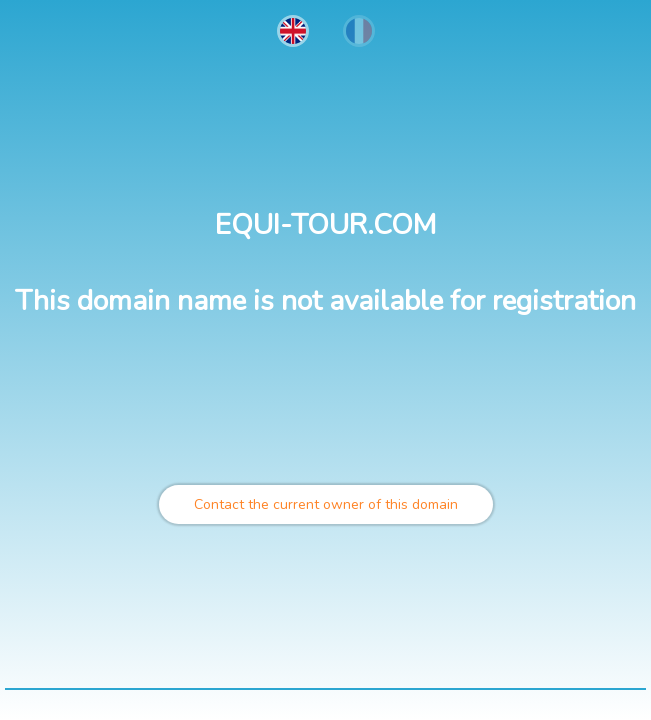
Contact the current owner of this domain (326, 504)
